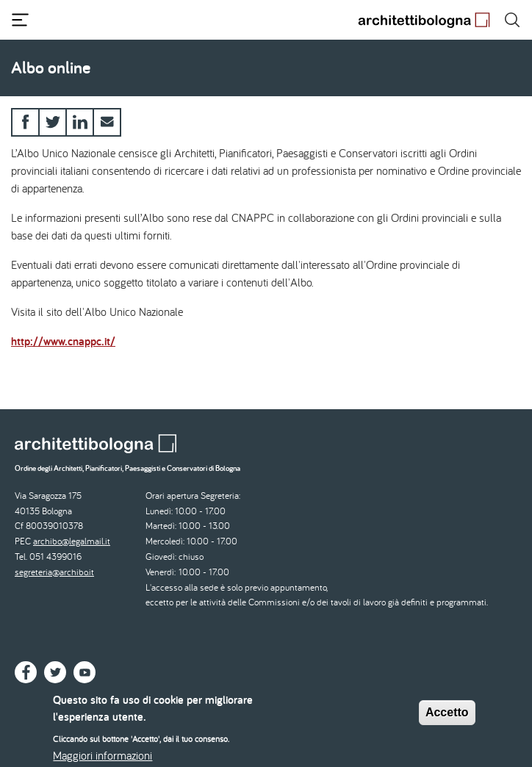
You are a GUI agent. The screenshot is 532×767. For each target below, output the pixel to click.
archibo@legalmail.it (72, 541)
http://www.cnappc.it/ (63, 341)
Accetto (447, 718)
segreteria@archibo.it (54, 572)
